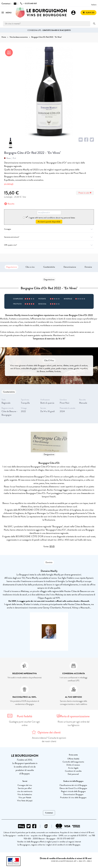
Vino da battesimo (25, 794)
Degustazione (11, 267)
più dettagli (9, 184)
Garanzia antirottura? (49, 237)
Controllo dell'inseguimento (73, 762)
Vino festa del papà (25, 801)
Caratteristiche (49, 267)
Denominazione (70, 267)
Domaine (88, 267)
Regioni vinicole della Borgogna (73, 791)
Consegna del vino (25, 785)
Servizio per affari (25, 788)
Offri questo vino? (49, 245)
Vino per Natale (25, 797)
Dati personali (73, 774)
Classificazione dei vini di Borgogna (73, 785)
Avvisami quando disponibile (49, 222)
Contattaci (49, 813)
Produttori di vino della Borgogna (73, 797)
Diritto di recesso (73, 765)
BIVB (52, 546)
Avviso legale (73, 768)
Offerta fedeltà (73, 759)
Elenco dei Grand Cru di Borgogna (73, 788)
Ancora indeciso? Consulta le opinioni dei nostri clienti (49, 740)
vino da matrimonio (25, 791)
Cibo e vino (30, 267)
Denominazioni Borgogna (73, 794)
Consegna (49, 229)
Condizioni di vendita (73, 771)
